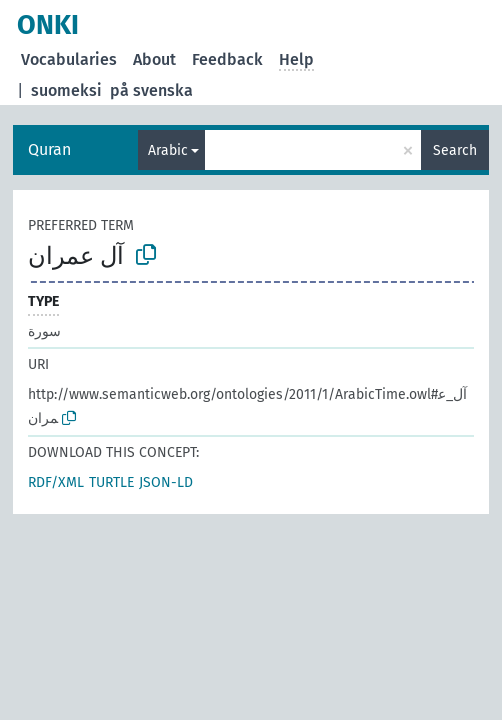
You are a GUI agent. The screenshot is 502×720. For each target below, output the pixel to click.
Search (455, 150)
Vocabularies (69, 59)
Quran (49, 149)
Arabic (168, 150)
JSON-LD (166, 482)
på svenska (151, 90)
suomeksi (66, 90)
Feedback (227, 59)
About (154, 59)
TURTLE (111, 482)
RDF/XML (56, 482)
